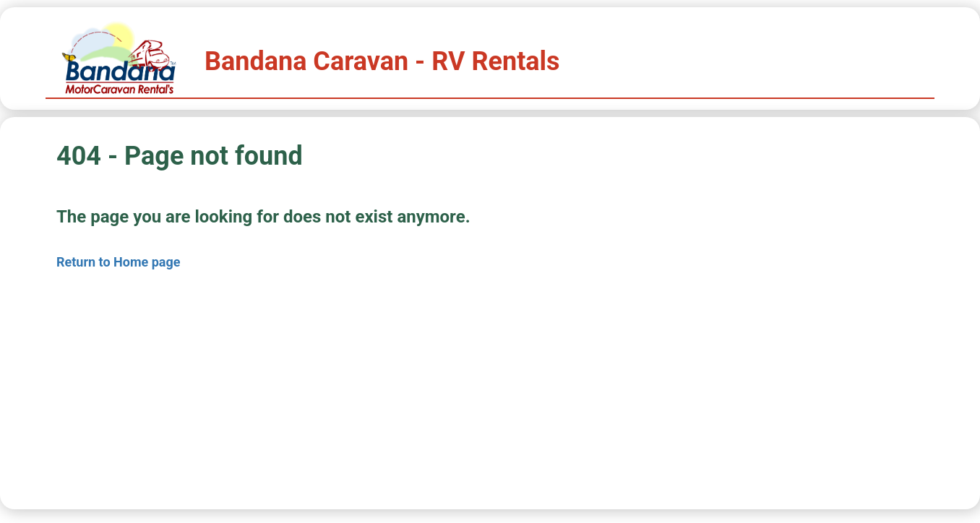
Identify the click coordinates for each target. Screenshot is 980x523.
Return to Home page (119, 262)
